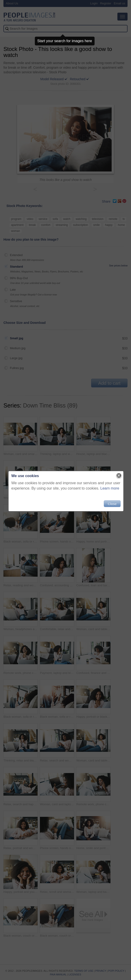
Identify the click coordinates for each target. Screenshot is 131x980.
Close (112, 506)
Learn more (109, 490)
